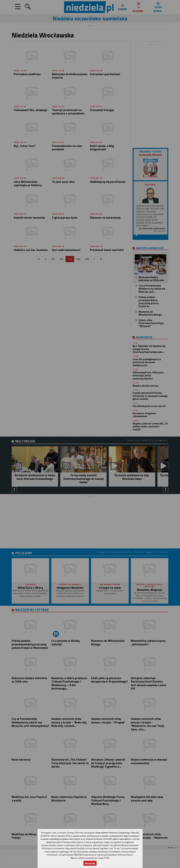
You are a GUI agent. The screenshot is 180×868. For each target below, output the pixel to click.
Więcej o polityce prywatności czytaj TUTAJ (90, 858)
